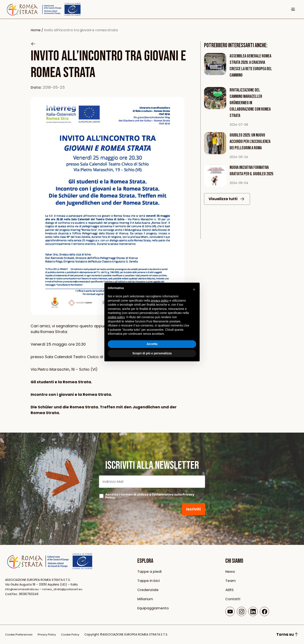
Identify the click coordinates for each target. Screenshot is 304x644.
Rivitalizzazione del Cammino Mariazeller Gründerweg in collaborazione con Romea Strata (251, 103)
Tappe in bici (149, 581)
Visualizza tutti (227, 203)
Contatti (233, 599)
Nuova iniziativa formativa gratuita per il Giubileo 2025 (250, 174)
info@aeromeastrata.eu (23, 589)
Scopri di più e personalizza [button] (152, 353)
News (230, 571)
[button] (194, 289)
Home (36, 30)
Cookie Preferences (20, 634)
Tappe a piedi (150, 571)
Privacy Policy (49, 634)
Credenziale (149, 590)
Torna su (288, 634)
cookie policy (116, 317)
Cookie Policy (74, 634)
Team (231, 581)
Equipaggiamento (154, 608)
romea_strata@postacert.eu (66, 589)
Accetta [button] (152, 344)
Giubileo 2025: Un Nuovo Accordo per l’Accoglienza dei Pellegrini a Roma (251, 142)
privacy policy (160, 301)
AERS (230, 590)
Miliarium (146, 599)
